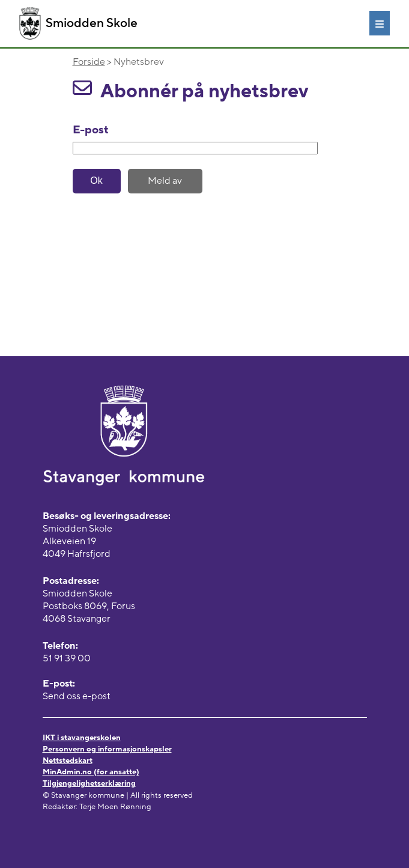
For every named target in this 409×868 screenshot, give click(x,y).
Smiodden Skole (78, 23)
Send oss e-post (77, 696)
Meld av (165, 181)
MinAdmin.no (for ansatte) (91, 772)
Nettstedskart (68, 760)
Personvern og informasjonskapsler (107, 749)
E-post (91, 130)
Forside (89, 62)
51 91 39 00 (67, 658)
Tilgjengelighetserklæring (89, 783)
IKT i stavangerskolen (82, 738)
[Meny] (380, 23)
